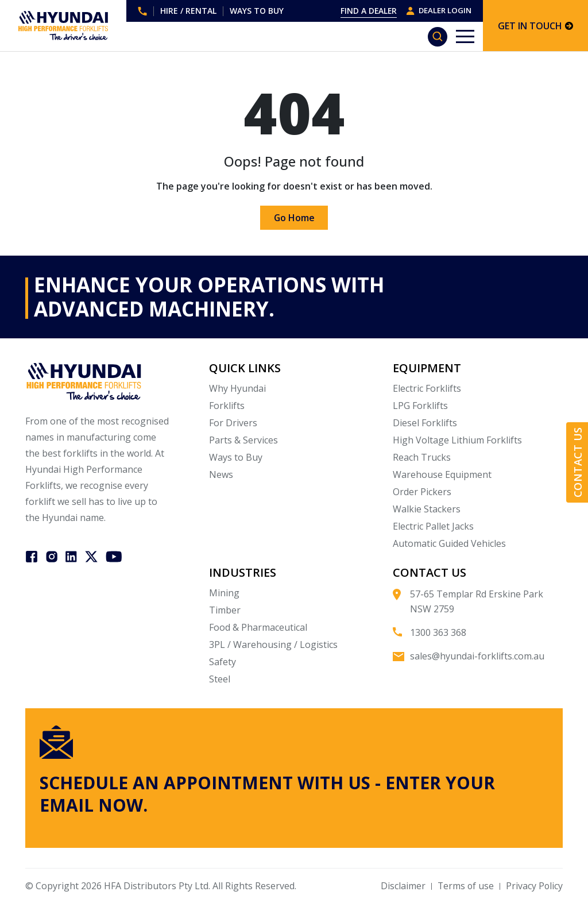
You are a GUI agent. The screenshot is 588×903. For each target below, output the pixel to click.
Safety (223, 662)
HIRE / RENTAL (188, 11)
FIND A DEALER (365, 11)
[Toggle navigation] (465, 36)
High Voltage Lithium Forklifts (457, 440)
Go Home (294, 218)
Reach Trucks (422, 457)
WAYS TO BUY (257, 11)
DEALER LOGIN (437, 11)
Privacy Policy (534, 886)
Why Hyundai (237, 388)
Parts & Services (243, 440)
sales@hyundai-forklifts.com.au (477, 656)
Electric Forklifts (427, 388)
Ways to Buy (236, 457)
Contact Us (578, 463)
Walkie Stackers (427, 509)
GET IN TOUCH (535, 26)
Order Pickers (422, 492)
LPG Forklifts (420, 406)
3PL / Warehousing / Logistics (273, 645)
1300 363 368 (142, 11)
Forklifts (227, 406)
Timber (225, 610)
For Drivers (233, 423)
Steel (220, 679)
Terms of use (465, 886)
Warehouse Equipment (442, 474)
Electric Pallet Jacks (433, 526)
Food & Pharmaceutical (258, 627)
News (221, 474)
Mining (224, 593)
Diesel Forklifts (425, 423)
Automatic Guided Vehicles (449, 543)
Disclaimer (401, 886)
